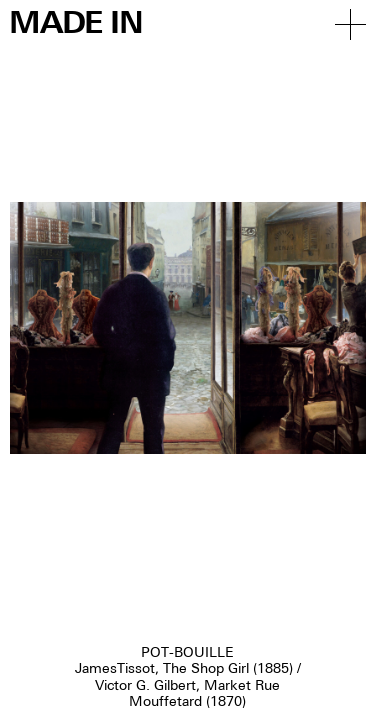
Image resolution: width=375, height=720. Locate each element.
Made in (75, 24)
